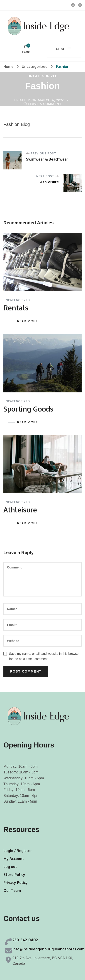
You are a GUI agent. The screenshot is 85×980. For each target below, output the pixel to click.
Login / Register (18, 851)
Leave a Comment (45, 104)
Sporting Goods (28, 409)
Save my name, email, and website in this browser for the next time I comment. (44, 656)
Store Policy (14, 875)
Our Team (12, 890)
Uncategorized (43, 76)
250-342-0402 (25, 940)
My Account (14, 859)
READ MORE (27, 321)
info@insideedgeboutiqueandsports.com (48, 949)
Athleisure (20, 510)
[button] (61, 49)
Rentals (16, 308)
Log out (10, 867)
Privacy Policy (16, 883)
